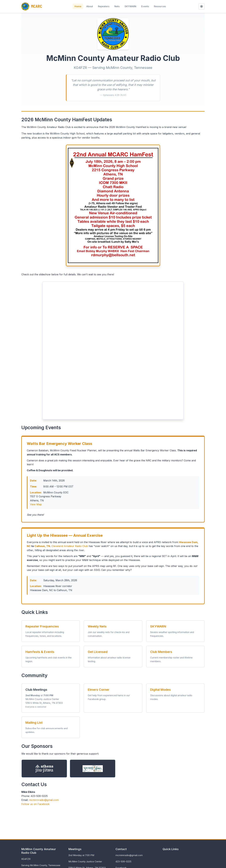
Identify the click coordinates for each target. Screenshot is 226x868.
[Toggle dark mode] (202, 6)
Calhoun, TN (42, 546)
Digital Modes (160, 690)
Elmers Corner (99, 690)
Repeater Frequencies (42, 626)
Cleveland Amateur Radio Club (70, 546)
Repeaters (104, 6)
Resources (160, 6)
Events (145, 6)
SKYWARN (130, 6)
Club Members (161, 652)
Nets (117, 6)
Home (78, 6)
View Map (36, 504)
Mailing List (34, 723)
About (90, 6)
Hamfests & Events (40, 652)
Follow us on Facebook (35, 804)
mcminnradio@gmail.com (44, 800)
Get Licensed (98, 652)
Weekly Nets (97, 626)
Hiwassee (59, 535)
